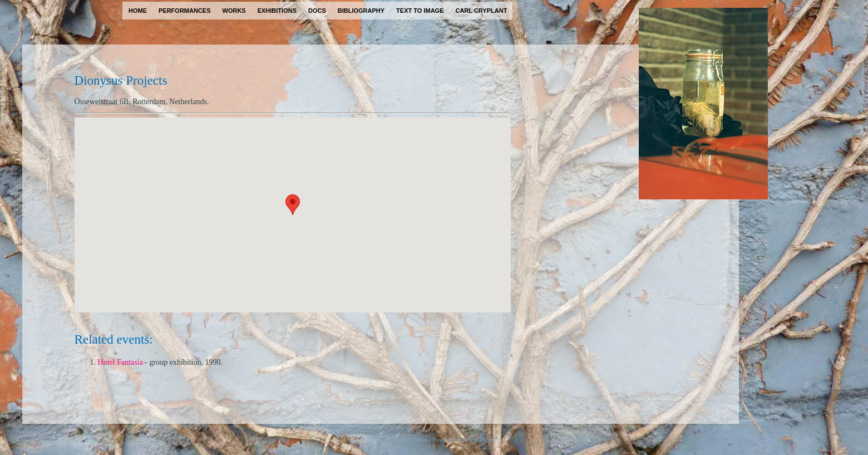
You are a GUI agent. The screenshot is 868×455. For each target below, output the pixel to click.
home (138, 11)
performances (185, 11)
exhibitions (277, 11)
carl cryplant (481, 11)
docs (317, 11)
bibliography (361, 11)
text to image (420, 11)
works (234, 11)
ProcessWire (478, 439)
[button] (293, 205)
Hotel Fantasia (120, 362)
